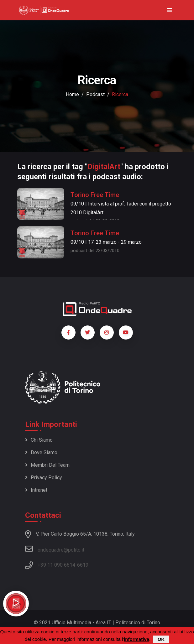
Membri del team (47, 465)
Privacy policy (44, 478)
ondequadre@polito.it (55, 549)
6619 (83, 565)
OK (161, 639)
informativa (136, 639)
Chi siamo (39, 440)
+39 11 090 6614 (56, 565)
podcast (95, 94)
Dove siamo (41, 452)
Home (72, 94)
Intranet (36, 490)
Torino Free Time (95, 195)
